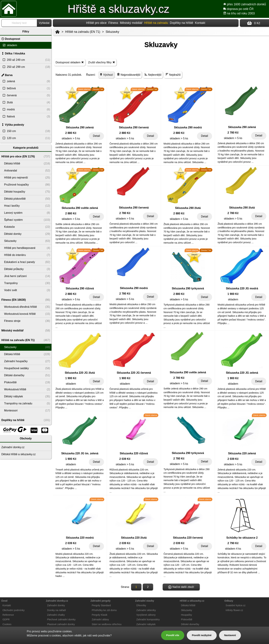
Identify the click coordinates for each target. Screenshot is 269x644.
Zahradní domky (56, 605)
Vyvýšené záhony (146, 615)
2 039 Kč (125, 459)
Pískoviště (187, 619)
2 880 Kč (71, 133)
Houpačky (186, 615)
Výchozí (106, 75)
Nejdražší (173, 75)
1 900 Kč (233, 294)
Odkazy (229, 601)
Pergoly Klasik (100, 615)
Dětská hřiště (188, 605)
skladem (233, 299)
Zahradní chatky (56, 615)
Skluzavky (112, 32)
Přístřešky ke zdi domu (104, 610)
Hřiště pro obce (96, 23)
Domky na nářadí (57, 610)
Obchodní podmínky (13, 610)
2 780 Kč (233, 133)
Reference (8, 615)
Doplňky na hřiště (182, 23)
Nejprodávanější (129, 75)
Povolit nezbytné (202, 635)
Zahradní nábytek (146, 624)
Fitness (113, 23)
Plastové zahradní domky (61, 624)
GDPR (6, 619)
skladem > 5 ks (71, 138)
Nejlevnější (153, 75)
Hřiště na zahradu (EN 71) (83, 32)
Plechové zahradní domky (61, 619)
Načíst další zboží (181, 587)
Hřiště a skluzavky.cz (118, 9)
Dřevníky (141, 605)
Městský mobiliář (131, 23)
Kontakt (200, 23)
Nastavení (230, 635)
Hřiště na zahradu (156, 23)
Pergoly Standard (101, 605)
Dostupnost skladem (70, 62)
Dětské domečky (190, 624)
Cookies (7, 624)
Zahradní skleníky (146, 610)
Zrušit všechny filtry (101, 62)
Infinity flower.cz (234, 610)
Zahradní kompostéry (148, 619)
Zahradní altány (100, 619)
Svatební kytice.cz (236, 605)
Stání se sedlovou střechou (107, 624)
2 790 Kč (233, 543)
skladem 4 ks (233, 549)
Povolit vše (173, 635)
